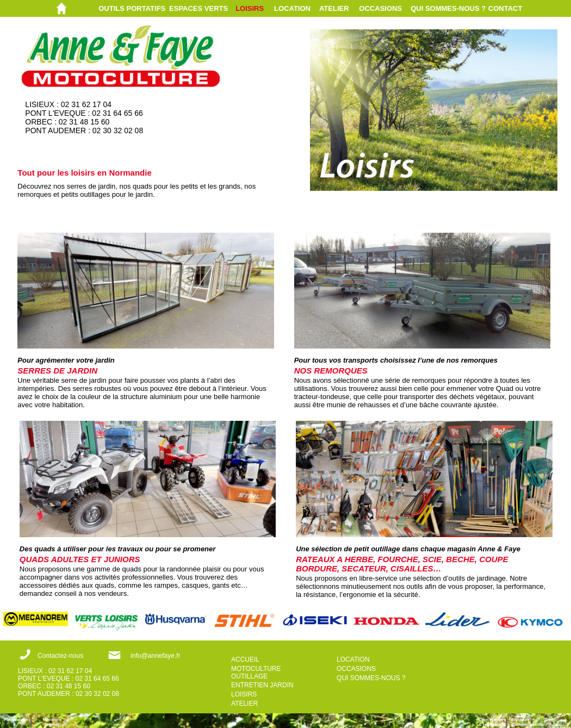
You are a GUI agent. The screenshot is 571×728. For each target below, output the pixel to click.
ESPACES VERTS (198, 8)
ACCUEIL (245, 659)
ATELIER (334, 8)
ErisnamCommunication (528, 722)
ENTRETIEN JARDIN (262, 685)
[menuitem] (134, 8)
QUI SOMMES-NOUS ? (448, 8)
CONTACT (505, 8)
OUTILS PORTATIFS (132, 8)
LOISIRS (250, 8)
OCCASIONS (380, 8)
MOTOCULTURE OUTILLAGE (256, 673)
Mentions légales (52, 722)
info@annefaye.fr (156, 656)
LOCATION (292, 8)
